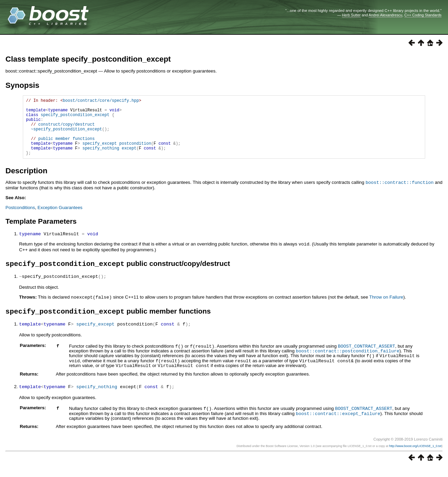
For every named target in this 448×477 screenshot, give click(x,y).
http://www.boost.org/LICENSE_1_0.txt (415, 456)
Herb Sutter (351, 15)
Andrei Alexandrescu (385, 15)
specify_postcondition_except (75, 119)
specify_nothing (101, 159)
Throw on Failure (386, 309)
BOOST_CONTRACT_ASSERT (367, 358)
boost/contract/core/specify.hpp (101, 101)
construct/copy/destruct (66, 130)
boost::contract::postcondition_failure (347, 363)
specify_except (100, 153)
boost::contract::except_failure (338, 423)
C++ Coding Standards (423, 15)
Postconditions (20, 219)
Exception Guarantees (60, 219)
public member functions (66, 148)
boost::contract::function (400, 194)
